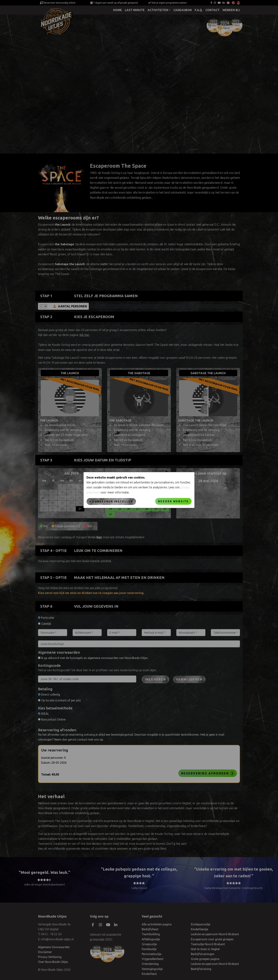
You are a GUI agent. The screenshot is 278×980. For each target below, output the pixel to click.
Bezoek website (173, 501)
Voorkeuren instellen (111, 501)
